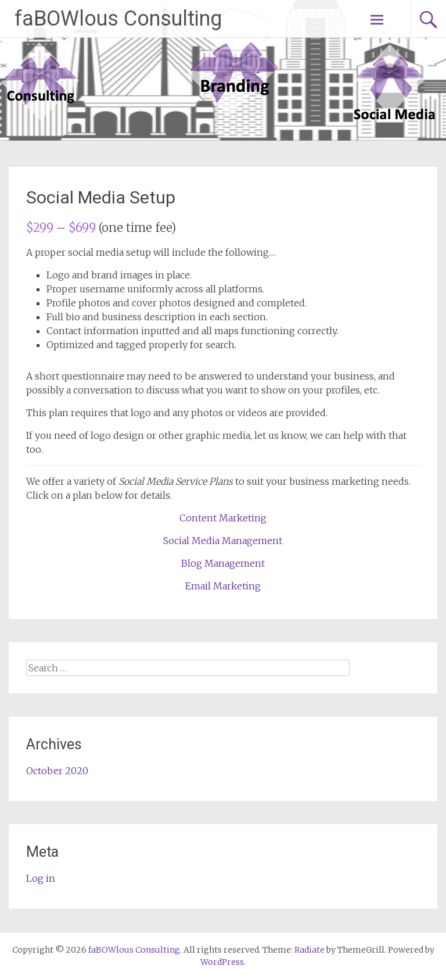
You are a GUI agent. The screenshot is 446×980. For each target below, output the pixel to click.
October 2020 (57, 771)
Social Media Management (223, 541)
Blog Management (223, 563)
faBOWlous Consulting (118, 19)
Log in (41, 878)
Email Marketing (223, 586)
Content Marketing (223, 518)
